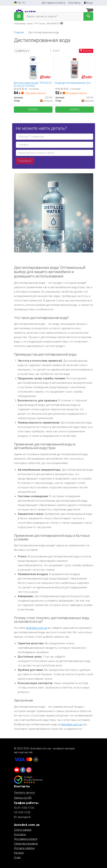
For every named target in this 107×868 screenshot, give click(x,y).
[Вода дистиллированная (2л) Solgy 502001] (74, 68)
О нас (17, 857)
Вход (88, 3)
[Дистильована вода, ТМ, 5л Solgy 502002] (33, 68)
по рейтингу (22, 51)
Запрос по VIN (23, 798)
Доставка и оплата (53, 3)
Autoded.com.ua (37, 628)
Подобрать (25, 161)
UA (17, 3)
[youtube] (17, 770)
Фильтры (86, 51)
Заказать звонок (24, 793)
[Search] (88, 16)
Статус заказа (23, 830)
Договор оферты (24, 848)
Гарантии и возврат (26, 844)
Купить (33, 110)
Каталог (19, 853)
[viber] (23, 770)
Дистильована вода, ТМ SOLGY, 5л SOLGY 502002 (33, 84)
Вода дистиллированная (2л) (73, 83)
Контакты (74, 3)
